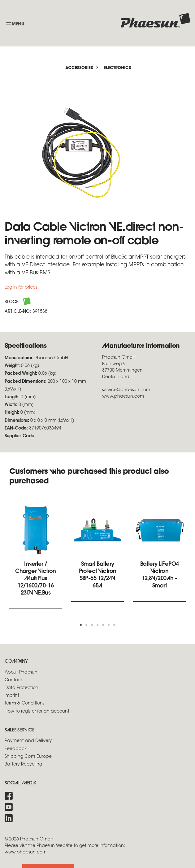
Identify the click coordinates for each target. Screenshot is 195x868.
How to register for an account (37, 711)
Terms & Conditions (24, 703)
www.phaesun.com (26, 852)
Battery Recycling (23, 764)
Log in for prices (21, 288)
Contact (14, 680)
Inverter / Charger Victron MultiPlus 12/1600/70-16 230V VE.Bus (36, 579)
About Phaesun (21, 672)
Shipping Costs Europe (28, 757)
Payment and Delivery (28, 741)
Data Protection (22, 688)
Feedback (16, 749)
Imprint (12, 696)
